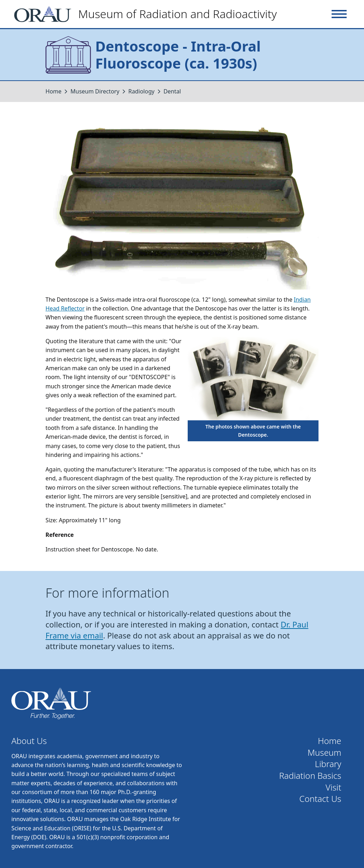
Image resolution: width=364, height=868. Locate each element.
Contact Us (320, 799)
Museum (324, 753)
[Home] (148, 14)
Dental (172, 91)
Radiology (142, 91)
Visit (333, 788)
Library (328, 764)
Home (53, 91)
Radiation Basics (310, 776)
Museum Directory (95, 91)
